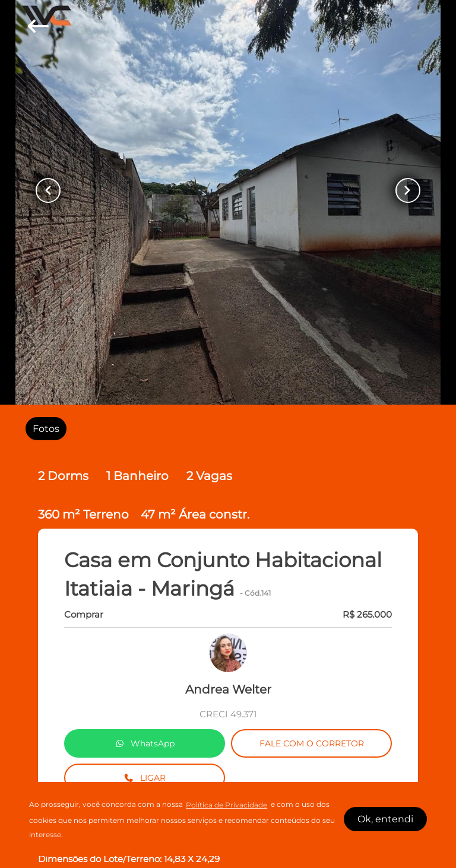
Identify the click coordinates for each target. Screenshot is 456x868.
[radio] (46, 429)
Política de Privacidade (227, 805)
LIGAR (145, 778)
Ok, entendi (385, 819)
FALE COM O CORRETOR (312, 743)
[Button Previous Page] (48, 190)
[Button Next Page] (408, 190)
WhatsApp (145, 743)
